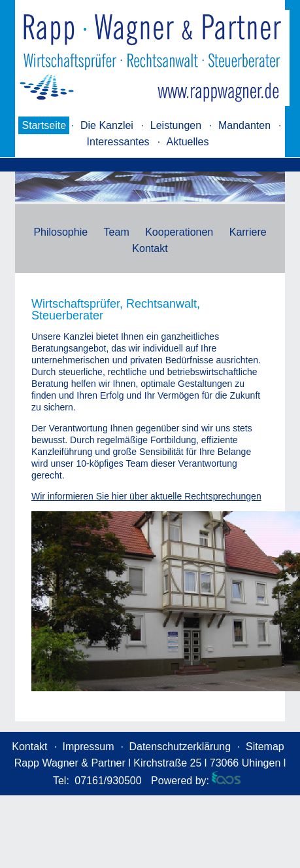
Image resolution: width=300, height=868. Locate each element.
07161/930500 (108, 781)
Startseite (44, 125)
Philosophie (60, 232)
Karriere (248, 232)
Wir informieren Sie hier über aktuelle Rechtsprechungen (146, 496)
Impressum (88, 747)
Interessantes (118, 142)
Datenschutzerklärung (180, 747)
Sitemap (265, 747)
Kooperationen (179, 232)
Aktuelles (188, 142)
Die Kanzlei (107, 125)
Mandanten (244, 125)
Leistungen (176, 125)
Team (117, 232)
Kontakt (150, 248)
